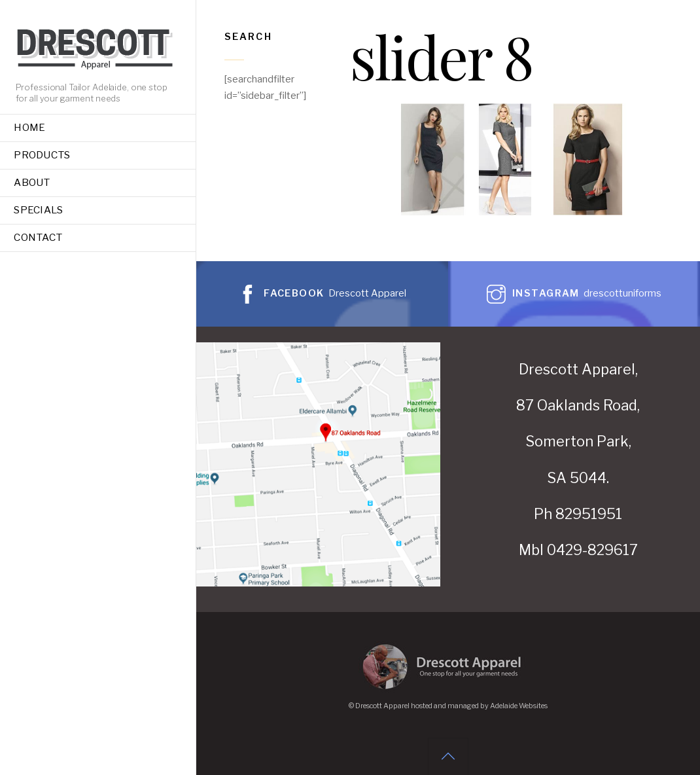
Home (29, 127)
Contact (38, 237)
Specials (38, 210)
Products (42, 155)
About (32, 182)
